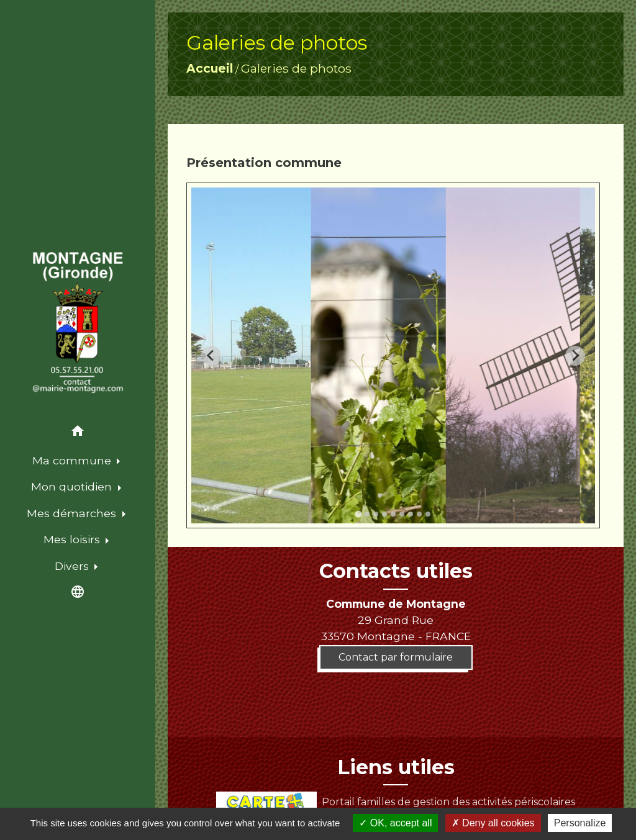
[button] (78, 433)
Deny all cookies (493, 823)
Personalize (580, 823)
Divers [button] (73, 566)
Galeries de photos (296, 68)
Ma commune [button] (73, 460)
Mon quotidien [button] (73, 486)
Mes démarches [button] (73, 513)
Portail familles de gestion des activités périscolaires (395, 802)
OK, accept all (395, 823)
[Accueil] (78, 323)
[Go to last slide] (211, 356)
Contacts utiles (396, 571)
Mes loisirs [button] (73, 539)
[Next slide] (575, 356)
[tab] (358, 514)
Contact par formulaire (396, 657)
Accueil (210, 68)
